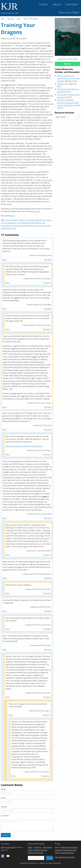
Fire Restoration (10, 223)
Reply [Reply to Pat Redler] (5, 309)
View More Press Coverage (65, 857)
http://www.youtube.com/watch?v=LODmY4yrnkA (24, 446)
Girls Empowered (24, 223)
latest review (35, 211)
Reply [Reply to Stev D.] (5, 611)
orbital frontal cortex (8, 228)
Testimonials (47, 847)
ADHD (19, 19)
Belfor (22, 220)
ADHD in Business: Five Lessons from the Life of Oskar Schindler (68, 78)
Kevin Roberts (36, 223)
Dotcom (39, 220)
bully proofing (30, 220)
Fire (2, 223)
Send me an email (8, 847)
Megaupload (32, 226)
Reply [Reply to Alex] (5, 430)
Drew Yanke (47, 220)
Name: (4, 789)
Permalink (48, 260)
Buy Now (67, 64)
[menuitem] (43, 4)
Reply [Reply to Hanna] (5, 260)
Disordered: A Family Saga (68, 59)
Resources (11, 19)
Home (2, 19)
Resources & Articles (36, 853)
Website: (4, 807)
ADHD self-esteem (12, 220)
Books (30, 847)
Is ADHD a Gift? (63, 84)
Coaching (37, 847)
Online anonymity (44, 226)
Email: (4, 798)
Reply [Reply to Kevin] (8, 283)
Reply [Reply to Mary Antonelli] (5, 518)
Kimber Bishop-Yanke (19, 226)
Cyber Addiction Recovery (38, 850)
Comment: (5, 816)
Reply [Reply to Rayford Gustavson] (5, 578)
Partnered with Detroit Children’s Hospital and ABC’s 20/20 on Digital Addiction (68, 103)
